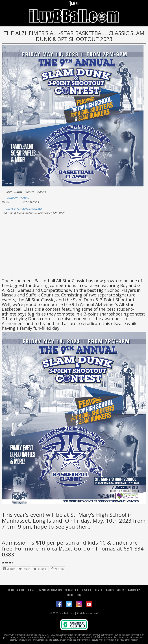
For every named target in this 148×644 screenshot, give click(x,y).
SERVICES (86, 590)
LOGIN (70, 595)
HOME (11, 590)
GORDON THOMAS (18, 198)
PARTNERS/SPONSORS (50, 590)
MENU (74, 4)
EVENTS (98, 590)
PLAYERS (109, 590)
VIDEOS (121, 590)
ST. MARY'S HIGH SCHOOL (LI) (24, 209)
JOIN (79, 595)
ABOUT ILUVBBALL (27, 590)
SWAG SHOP (134, 590)
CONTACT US (71, 590)
